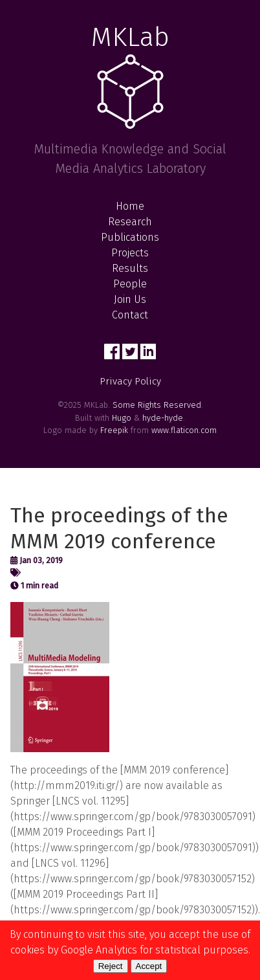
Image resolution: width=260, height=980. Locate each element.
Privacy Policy (130, 381)
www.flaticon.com (184, 430)
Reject (111, 966)
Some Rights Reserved (157, 405)
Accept (149, 966)
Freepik (114, 430)
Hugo (122, 418)
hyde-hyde (163, 418)
